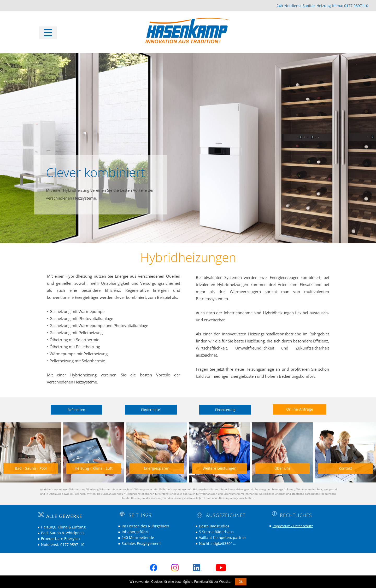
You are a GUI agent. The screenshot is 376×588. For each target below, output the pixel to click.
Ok (241, 582)
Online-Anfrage (300, 409)
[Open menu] (48, 33)
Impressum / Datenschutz (293, 526)
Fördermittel (151, 410)
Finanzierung (225, 410)
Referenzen (76, 410)
